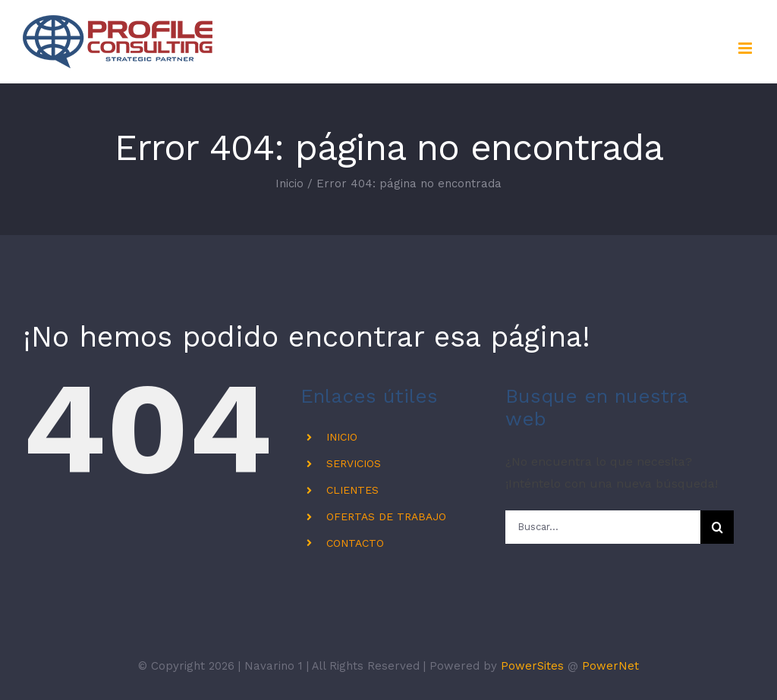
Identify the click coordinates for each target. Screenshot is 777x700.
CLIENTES (352, 490)
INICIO (342, 437)
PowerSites (532, 666)
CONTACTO (355, 543)
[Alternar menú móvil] (746, 48)
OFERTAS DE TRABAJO (386, 516)
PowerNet (610, 666)
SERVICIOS (354, 463)
